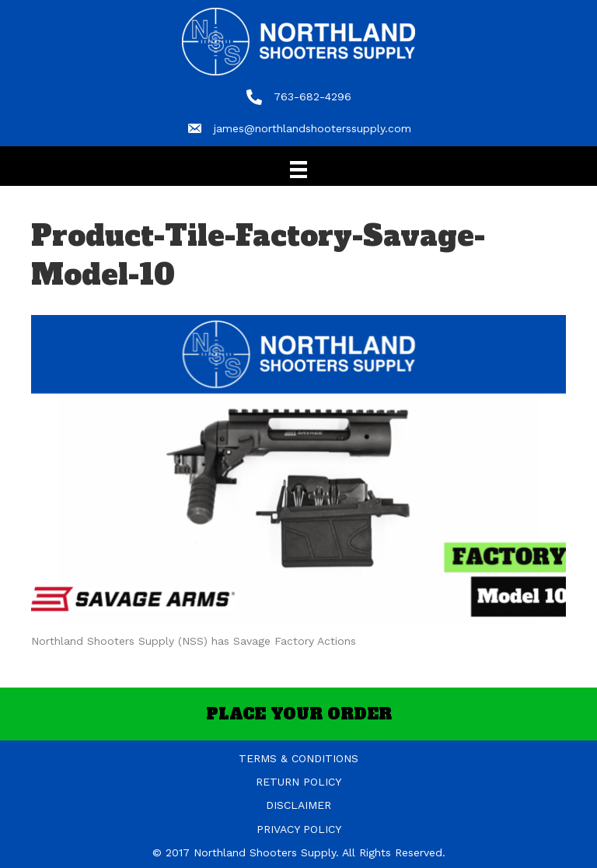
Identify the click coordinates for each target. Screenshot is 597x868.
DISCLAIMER (298, 805)
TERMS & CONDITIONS (298, 758)
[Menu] (298, 170)
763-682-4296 (312, 96)
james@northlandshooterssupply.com (312, 128)
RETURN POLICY (298, 782)
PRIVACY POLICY (299, 829)
